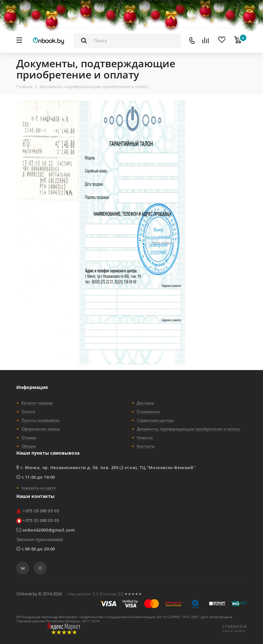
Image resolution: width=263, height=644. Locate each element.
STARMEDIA (234, 627)
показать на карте (39, 488)
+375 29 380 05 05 (41, 511)
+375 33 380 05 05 (41, 520)
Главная (24, 87)
